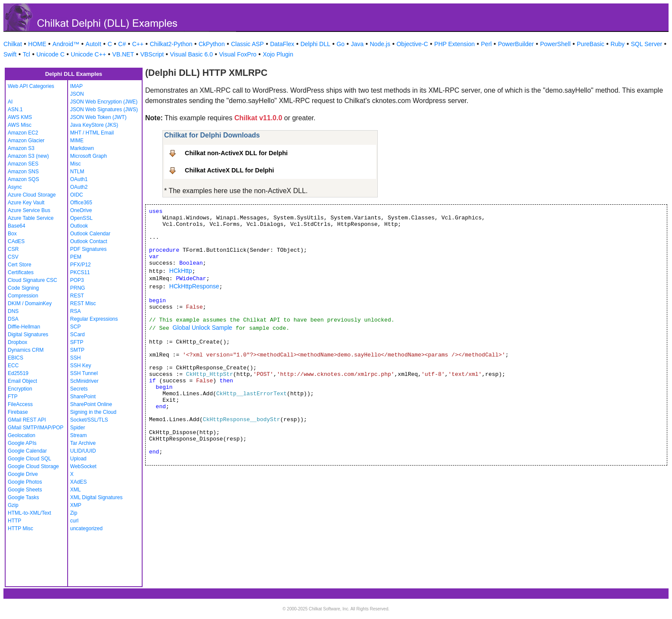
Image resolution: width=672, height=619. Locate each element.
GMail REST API (27, 420)
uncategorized (86, 528)
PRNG (78, 288)
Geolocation (22, 435)
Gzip (13, 505)
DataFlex (282, 44)
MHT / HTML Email (92, 133)
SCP (76, 327)
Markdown (82, 148)
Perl (487, 44)
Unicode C (50, 54)
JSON (77, 94)
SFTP (77, 342)
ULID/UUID (83, 451)
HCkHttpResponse (194, 286)
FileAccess (20, 404)
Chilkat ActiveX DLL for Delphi (229, 170)
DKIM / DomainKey (30, 303)
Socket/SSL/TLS (89, 420)
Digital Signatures (28, 335)
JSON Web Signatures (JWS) (104, 109)
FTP (13, 397)
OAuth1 (79, 179)
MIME (77, 141)
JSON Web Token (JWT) (98, 117)
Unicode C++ (88, 54)
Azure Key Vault (26, 203)
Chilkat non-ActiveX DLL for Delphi (236, 153)
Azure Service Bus (29, 210)
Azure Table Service (31, 218)
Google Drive (23, 474)
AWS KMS (20, 117)
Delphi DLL (315, 44)
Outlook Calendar (90, 234)
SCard (78, 335)
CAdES (16, 241)
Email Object (22, 381)
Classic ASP (247, 44)
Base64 (17, 226)
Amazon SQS (23, 179)
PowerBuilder (516, 44)
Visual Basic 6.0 (191, 54)
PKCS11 (80, 272)
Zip (74, 513)
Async (15, 187)
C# (122, 44)
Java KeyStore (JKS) (94, 125)
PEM (76, 257)
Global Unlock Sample (203, 328)
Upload (78, 459)
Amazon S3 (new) (28, 156)
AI (10, 102)
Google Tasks (23, 497)
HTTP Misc (20, 528)
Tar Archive (83, 443)
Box (12, 234)
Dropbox (17, 342)
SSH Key (81, 366)
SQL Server (647, 44)
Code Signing (23, 288)
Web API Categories (31, 86)
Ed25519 (18, 373)
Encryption (20, 389)
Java (357, 44)
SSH (76, 358)
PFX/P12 (81, 265)
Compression (23, 296)
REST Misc (83, 303)
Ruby (618, 44)
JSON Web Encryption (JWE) (104, 102)
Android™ (66, 44)
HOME (37, 44)
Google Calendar (27, 451)
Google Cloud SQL (30, 459)
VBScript (152, 54)
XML (76, 490)
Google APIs (22, 443)
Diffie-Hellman (24, 327)
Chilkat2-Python (171, 44)
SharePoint (83, 397)
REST (77, 296)
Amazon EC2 (23, 133)
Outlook (79, 226)
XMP (76, 505)
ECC (13, 366)
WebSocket (83, 466)
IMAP (76, 86)
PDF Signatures (89, 249)
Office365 (81, 203)
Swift (10, 54)
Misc (76, 164)
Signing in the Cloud (93, 412)
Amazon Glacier (26, 141)
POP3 (77, 280)
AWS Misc (20, 125)
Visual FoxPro (238, 54)
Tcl (26, 54)
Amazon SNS (23, 172)
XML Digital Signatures (96, 497)
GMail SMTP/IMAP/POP (36, 428)
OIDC (77, 195)
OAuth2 (79, 187)
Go (341, 44)
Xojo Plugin (278, 54)
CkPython (212, 44)
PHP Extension (454, 44)
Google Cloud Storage (33, 466)
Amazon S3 (21, 148)
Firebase (18, 412)
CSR (13, 249)
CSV (13, 257)
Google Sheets (25, 490)
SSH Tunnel (84, 373)
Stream (79, 435)
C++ (138, 44)
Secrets (79, 389)
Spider (78, 428)
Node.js (380, 44)
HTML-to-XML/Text (30, 513)
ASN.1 (15, 109)
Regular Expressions (94, 319)
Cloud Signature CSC (33, 280)
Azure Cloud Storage (32, 195)
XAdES (79, 482)
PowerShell (555, 44)
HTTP (14, 521)
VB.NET (123, 54)
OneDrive (81, 210)
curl (74, 521)
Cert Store (20, 265)
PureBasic (591, 44)
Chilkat (13, 44)
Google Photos (25, 482)
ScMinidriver (84, 381)
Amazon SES (23, 164)
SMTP (77, 350)
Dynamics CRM (26, 350)
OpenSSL (81, 218)
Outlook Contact (89, 241)
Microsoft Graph (89, 156)
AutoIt (94, 44)
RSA (76, 311)
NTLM (77, 172)
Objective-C (412, 44)
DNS (13, 311)
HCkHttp (181, 271)
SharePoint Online (91, 404)
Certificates (21, 272)
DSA (13, 319)
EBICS (16, 358)
